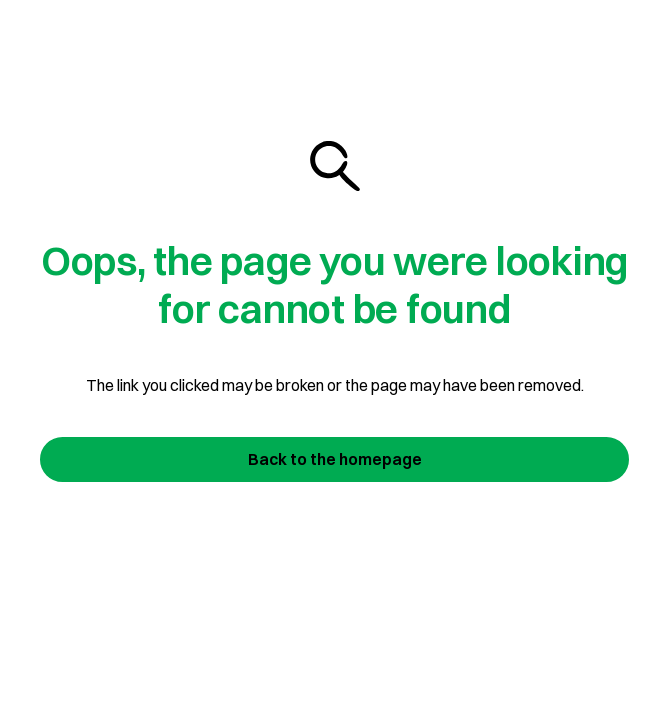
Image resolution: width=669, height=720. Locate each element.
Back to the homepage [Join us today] (335, 459)
